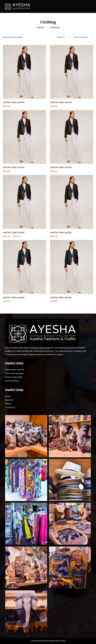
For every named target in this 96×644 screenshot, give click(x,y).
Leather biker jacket (14, 102)
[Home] (40, 28)
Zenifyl (62, 641)
